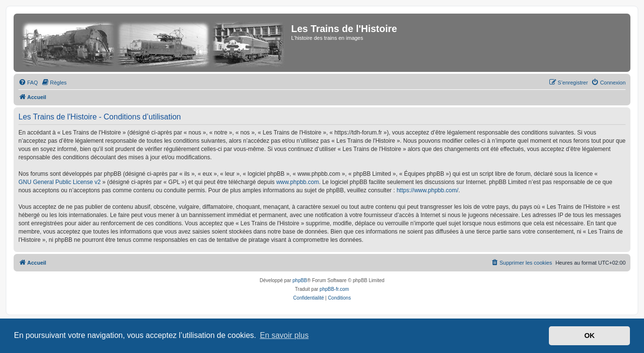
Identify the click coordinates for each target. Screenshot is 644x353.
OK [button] (590, 336)
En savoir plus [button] (284, 335)
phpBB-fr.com (335, 289)
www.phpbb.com (297, 182)
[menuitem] (28, 83)
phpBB (300, 280)
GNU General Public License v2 (59, 182)
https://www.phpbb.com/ (427, 190)
